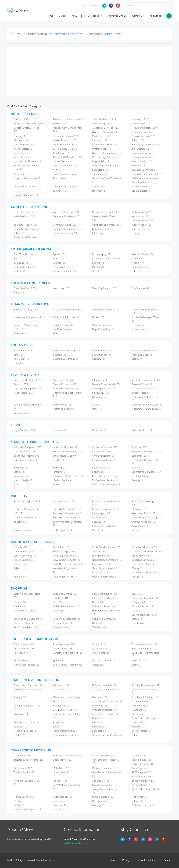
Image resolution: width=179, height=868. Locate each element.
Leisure (98, 263)
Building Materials (104, 685)
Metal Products (24, 452)
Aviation (19, 801)
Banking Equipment (66, 329)
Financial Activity (26, 310)
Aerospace (21, 476)
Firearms (59, 472)
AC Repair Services (105, 128)
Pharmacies (63, 380)
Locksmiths (139, 722)
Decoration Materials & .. (145, 691)
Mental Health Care (66, 389)
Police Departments (104, 577)
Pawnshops (21, 333)
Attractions (100, 649)
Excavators (99, 727)
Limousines (61, 772)
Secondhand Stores (144, 615)
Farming (59, 468)
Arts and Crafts (142, 254)
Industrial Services (105, 447)
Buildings (21, 522)
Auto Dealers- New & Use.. (29, 188)
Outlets (20, 602)
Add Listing (155, 16)
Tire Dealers (61, 178)
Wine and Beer (142, 355)
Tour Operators (64, 644)
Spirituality (101, 393)
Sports (59, 254)
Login (83, 6)
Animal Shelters (142, 161)
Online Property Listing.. (147, 518)
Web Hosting (141, 225)
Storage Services (143, 136)
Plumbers (139, 710)
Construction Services (28, 685)
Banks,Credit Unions (66, 317)
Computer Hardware (67, 216)
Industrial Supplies (66, 447)
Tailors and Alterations (67, 157)
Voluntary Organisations (66, 570)
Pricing (126, 860)
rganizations (21, 413)
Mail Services (141, 229)
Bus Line (59, 805)
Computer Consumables (68, 229)
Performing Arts (64, 267)
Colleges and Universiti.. (67, 187)
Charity (137, 568)
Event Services (25, 288)
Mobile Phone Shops (66, 606)
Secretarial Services (105, 145)
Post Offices (100, 573)
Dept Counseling (103, 329)
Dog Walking (101, 161)
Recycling (21, 153)
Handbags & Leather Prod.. (107, 612)
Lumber (19, 735)
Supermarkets (102, 355)
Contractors (100, 187)
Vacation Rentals (24, 530)
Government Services (67, 560)
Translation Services (26, 665)
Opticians (99, 397)
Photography (102, 254)
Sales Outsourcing (65, 149)
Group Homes (141, 556)
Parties (98, 267)
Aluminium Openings (105, 714)
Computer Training (26, 229)
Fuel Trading (140, 623)
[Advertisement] (89, 72)
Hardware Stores (103, 606)
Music (59, 259)
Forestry (137, 727)
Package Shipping (104, 768)
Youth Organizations (105, 568)
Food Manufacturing (66, 351)
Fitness (100, 380)
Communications (65, 225)
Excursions (139, 661)
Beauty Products (65, 384)
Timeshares (100, 174)
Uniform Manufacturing (107, 153)
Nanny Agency (62, 161)
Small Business (104, 119)
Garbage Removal (143, 157)
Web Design (141, 212)
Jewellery (99, 191)
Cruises (19, 805)
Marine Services (24, 797)
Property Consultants (67, 509)
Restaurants (23, 351)
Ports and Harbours (144, 805)
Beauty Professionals (106, 384)
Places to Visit (63, 649)
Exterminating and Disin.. (146, 409)
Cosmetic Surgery (144, 389)
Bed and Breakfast (104, 661)
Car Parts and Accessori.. (107, 476)
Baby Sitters (22, 157)
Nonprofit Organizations (107, 560)
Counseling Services (66, 556)
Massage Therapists (26, 195)
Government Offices (65, 577)
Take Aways (22, 359)
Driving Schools (103, 797)
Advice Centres (24, 560)
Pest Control (102, 136)
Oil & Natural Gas (64, 456)
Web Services (24, 216)
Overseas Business (105, 132)
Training (21, 136)
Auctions (138, 530)
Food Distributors (144, 351)
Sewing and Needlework (146, 405)
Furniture (100, 140)
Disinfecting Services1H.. (146, 472)
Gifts (137, 594)
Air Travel (60, 781)
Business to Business (29, 124)
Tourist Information (144, 644)
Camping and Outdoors (28, 619)
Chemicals (138, 714)
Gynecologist (141, 393)
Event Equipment (104, 288)
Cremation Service (143, 153)
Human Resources (65, 136)
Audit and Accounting (105, 166)
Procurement (140, 329)
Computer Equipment (106, 225)
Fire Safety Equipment (106, 526)
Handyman (61, 706)
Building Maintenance (66, 174)
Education (138, 166)
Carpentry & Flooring (106, 690)
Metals (97, 722)
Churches (20, 577)
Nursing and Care (104, 389)
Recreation (21, 653)
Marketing (141, 119)
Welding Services (64, 710)
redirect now (112, 34)
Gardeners (100, 697)
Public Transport (64, 552)
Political (137, 577)
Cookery (99, 359)
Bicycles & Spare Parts (28, 760)
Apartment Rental (143, 513)
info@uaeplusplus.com (75, 843)
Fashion (138, 259)
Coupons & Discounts (67, 619)
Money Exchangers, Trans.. (146, 319)
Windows (21, 714)
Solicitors (99, 430)
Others (22, 119)
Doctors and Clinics (28, 380)
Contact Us (138, 16)
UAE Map (77, 16)
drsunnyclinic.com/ (61, 34)
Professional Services (68, 119)
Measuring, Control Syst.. (145, 462)
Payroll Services (103, 325)
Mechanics (139, 797)
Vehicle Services (104, 756)
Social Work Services (106, 547)
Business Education (144, 547)
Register (95, 6)
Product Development (67, 452)
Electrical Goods (104, 598)
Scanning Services (65, 233)
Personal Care (142, 384)
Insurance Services (105, 310)
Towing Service (24, 772)
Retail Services (142, 132)
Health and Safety (144, 128)
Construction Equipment (107, 701)
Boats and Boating (144, 781)
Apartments (101, 653)
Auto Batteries (141, 785)
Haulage (98, 805)
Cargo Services (142, 764)
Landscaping (100, 170)
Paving (58, 722)
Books (97, 602)
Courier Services (103, 785)
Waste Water (101, 149)
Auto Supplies (141, 182)
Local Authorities (25, 556)
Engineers (60, 191)
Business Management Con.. (26, 327)
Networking (141, 216)
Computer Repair (25, 225)
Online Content (142, 221)
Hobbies (138, 263)
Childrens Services (144, 560)
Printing (138, 124)
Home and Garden (105, 594)
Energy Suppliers (103, 460)
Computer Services (105, 212)
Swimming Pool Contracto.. (107, 737)
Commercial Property (27, 518)
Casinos (59, 263)
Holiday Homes (142, 649)
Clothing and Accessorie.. (147, 178)
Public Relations (64, 145)
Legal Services (141, 191)
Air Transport (141, 772)
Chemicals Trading (26, 456)
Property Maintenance (27, 178)
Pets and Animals (64, 271)
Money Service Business (145, 311)
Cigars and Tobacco (145, 598)
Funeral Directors (143, 564)
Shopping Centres (65, 594)
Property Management (67, 518)
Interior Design (24, 149)
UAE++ (51, 860)
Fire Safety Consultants (146, 145)
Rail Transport (101, 801)
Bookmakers (140, 267)
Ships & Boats (141, 777)
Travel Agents (24, 644)
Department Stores (26, 611)
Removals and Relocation (147, 174)
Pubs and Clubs (24, 267)
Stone (18, 484)
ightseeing (60, 661)
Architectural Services (27, 690)
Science (138, 468)
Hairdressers (23, 393)
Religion (20, 564)
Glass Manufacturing (26, 722)
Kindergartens (102, 564)
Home (50, 16)
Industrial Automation (146, 452)
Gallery (63, 16)
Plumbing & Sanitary (145, 697)
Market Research (65, 140)
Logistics (139, 756)
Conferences (140, 288)
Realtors (99, 518)
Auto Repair (21, 174)
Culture (19, 271)
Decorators (61, 690)
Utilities (59, 460)
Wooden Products (104, 710)
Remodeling (140, 706)
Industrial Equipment (28, 447)
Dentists (21, 384)
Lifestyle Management (106, 259)
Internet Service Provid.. (105, 218)
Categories (95, 16)
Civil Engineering (103, 456)
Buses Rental (63, 760)
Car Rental (22, 756)
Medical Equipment (146, 380)
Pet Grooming (23, 145)
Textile (19, 606)
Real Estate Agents (27, 501)
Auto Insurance (62, 809)
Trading (61, 124)
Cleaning (21, 140)
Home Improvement (106, 509)
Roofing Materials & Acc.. (27, 707)
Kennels (58, 170)
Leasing (138, 325)
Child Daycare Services (67, 564)
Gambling (21, 263)
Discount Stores (141, 187)
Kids (57, 602)
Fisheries (98, 472)
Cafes (19, 355)
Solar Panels (101, 468)
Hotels (98, 644)
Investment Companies (29, 317)
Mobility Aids (62, 405)
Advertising (102, 124)
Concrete (20, 727)
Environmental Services (28, 552)
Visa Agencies (24, 649)
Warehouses (140, 526)
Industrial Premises (26, 460)
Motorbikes (61, 768)
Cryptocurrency (103, 229)
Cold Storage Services (106, 157)
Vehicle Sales (141, 760)
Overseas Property (144, 522)
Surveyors (100, 706)
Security (137, 480)
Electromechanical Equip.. (67, 699)
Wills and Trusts (142, 430)
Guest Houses (23, 661)
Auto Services (141, 768)
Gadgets (138, 602)
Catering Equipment (66, 359)
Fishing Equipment (104, 619)
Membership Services (27, 161)
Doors (97, 718)
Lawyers (60, 430)
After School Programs (145, 573)
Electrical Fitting (142, 476)
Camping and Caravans (67, 653)
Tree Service (61, 153)
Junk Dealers (140, 149)
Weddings (61, 288)
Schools (20, 547)
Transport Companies (67, 756)
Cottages (98, 665)
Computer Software (144, 170)
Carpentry (139, 456)
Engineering (101, 452)
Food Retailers (103, 351)
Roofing (20, 697)
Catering (59, 355)
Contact (168, 860)
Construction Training (144, 718)
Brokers (98, 317)
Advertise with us (118, 16)
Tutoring (99, 552)
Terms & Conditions (147, 860)
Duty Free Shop (23, 623)
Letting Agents (62, 530)
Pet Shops (60, 611)
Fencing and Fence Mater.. (67, 716)
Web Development (64, 166)
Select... (138, 140)
